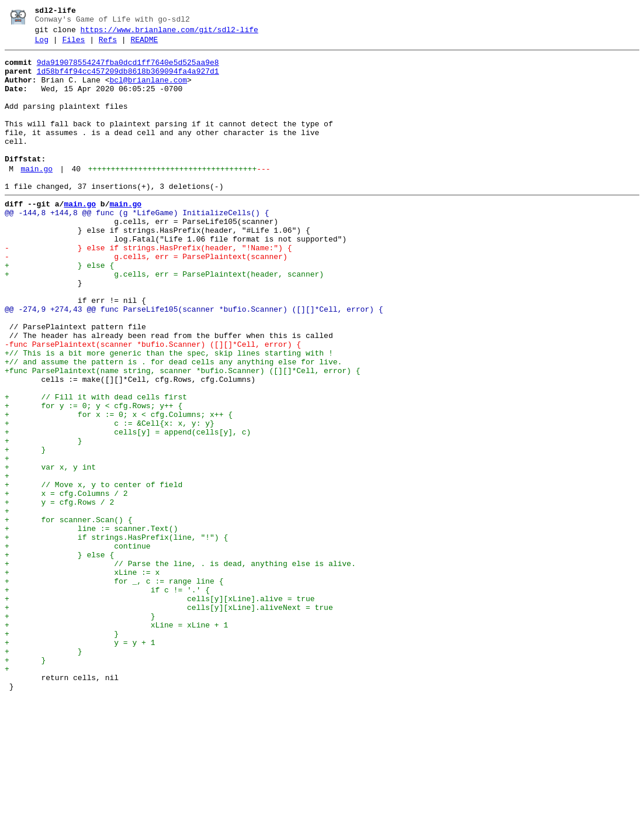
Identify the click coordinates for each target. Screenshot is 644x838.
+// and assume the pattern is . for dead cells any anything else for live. (173, 425)
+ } (44, 520)
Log (42, 45)
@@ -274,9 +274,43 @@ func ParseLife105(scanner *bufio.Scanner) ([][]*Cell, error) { (194, 362)
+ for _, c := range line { (114, 688)
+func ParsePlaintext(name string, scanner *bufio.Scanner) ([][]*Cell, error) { (182, 436)
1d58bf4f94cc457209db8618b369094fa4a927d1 (128, 80)
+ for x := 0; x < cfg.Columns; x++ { (119, 488)
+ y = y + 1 (80, 762)
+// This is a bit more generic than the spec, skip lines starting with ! (169, 415)
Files (73, 45)
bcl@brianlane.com (148, 91)
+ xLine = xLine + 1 (116, 741)
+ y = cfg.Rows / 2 (59, 594)
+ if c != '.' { (107, 699)
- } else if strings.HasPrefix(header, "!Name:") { (148, 288)
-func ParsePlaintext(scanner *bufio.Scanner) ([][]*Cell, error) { (153, 404)
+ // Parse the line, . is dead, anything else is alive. (180, 667)
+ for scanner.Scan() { (68, 615)
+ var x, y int (50, 551)
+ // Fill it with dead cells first (96, 467)
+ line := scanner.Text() (91, 625)
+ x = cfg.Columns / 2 (66, 583)
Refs (108, 45)
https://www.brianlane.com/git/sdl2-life (169, 33)
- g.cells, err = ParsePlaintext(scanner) (146, 299)
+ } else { (59, 309)
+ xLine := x (82, 678)
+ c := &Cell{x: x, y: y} (110, 499)
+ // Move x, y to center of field (94, 573)
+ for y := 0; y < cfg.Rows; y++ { (94, 478)
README (144, 45)
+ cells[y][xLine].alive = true (160, 709)
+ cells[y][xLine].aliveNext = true (169, 720)
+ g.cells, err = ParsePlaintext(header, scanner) (164, 320)
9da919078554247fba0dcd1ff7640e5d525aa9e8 (128, 70)
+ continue (78, 646)
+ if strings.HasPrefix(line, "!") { (116, 636)
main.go (37, 197)
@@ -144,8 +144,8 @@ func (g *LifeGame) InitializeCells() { (137, 246)
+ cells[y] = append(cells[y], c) (128, 509)
